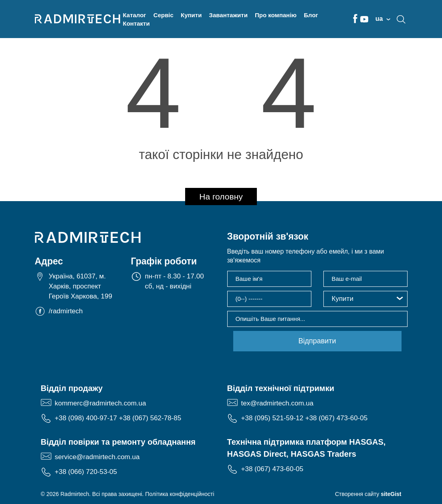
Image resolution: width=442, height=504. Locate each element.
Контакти (136, 23)
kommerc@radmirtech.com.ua (101, 403)
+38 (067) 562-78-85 (150, 418)
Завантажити (228, 15)
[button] (365, 299)
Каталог (135, 15)
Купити (191, 15)
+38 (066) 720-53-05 (86, 472)
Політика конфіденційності (180, 494)
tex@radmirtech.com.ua (278, 403)
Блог (311, 15)
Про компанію (276, 15)
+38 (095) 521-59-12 (272, 418)
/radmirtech (66, 311)
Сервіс (163, 15)
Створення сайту (368, 494)
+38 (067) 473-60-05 (336, 418)
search (401, 19)
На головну (221, 197)
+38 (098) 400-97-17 (86, 418)
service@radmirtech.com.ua (97, 457)
